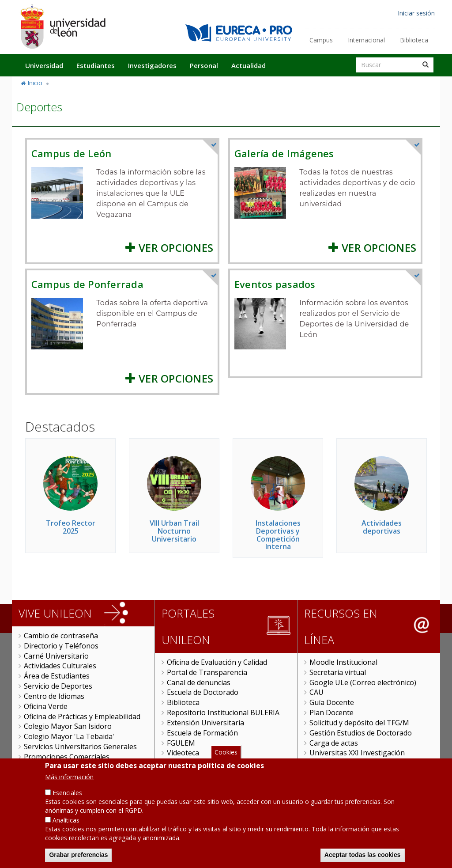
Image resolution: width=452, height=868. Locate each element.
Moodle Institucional (343, 662)
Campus (321, 40)
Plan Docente (331, 713)
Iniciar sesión (416, 13)
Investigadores (152, 65)
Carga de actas (334, 743)
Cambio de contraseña (61, 636)
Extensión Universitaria (205, 723)
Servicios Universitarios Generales (80, 747)
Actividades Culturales (60, 666)
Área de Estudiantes (57, 676)
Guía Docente (332, 702)
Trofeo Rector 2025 (71, 527)
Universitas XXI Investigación (357, 753)
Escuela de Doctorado (203, 692)
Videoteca (183, 753)
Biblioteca (414, 40)
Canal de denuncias (199, 682)
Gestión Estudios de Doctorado (361, 733)
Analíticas (66, 832)
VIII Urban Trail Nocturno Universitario (174, 531)
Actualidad (249, 65)
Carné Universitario (56, 656)
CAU (316, 692)
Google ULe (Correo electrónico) (363, 682)
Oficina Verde (46, 706)
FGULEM (181, 743)
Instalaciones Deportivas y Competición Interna (278, 535)
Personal (204, 65)
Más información (69, 788)
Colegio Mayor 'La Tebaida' (69, 736)
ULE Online (185, 763)
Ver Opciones (169, 248)
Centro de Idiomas (54, 696)
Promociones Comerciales (67, 757)
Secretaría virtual (338, 672)
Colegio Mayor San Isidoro (68, 726)
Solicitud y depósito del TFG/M (359, 723)
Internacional (366, 40)
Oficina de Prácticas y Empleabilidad (82, 716)
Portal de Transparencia (207, 672)
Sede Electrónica (336, 763)
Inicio (35, 83)
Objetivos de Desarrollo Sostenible (81, 767)
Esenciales (67, 804)
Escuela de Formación (202, 733)
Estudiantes (96, 65)
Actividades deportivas (382, 527)
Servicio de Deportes (58, 686)
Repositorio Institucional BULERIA (223, 713)
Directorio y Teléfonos (61, 646)
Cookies (226, 763)
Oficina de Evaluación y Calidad (217, 662)
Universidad (44, 65)
